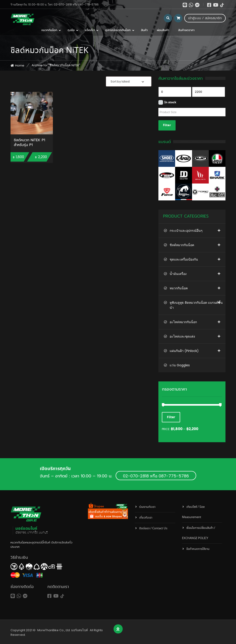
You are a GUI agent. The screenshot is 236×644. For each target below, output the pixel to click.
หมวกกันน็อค (179, 288)
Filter (167, 125)
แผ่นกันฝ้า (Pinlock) (184, 351)
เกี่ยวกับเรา (146, 518)
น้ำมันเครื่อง (178, 274)
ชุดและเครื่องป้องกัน (184, 259)
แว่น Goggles (180, 365)
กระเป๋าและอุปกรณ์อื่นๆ (186, 231)
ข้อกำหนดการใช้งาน (198, 549)
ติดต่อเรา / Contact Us (153, 528)
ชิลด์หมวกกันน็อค (182, 245)
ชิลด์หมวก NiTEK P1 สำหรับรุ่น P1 (30, 143)
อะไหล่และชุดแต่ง (182, 336)
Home (20, 65)
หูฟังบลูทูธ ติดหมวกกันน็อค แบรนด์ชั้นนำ (196, 305)
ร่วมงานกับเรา (147, 507)
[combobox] (129, 81)
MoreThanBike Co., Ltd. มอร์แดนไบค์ (63, 630)
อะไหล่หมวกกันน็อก (183, 322)
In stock (170, 102)
